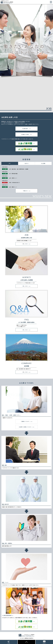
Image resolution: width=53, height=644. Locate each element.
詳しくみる (25, 244)
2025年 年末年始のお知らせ (14, 182)
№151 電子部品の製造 (13, 174)
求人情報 (43, 163)
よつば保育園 (26, 149)
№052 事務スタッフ (13, 187)
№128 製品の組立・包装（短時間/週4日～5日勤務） (19, 169)
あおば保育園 (26, 143)
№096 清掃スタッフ (13, 178)
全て (10, 163)
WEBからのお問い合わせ (44, 642)
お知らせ (26, 163)
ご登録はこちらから (25, 421)
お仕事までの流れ (25, 134)
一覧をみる (25, 191)
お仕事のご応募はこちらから (25, 427)
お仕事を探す (25, 129)
